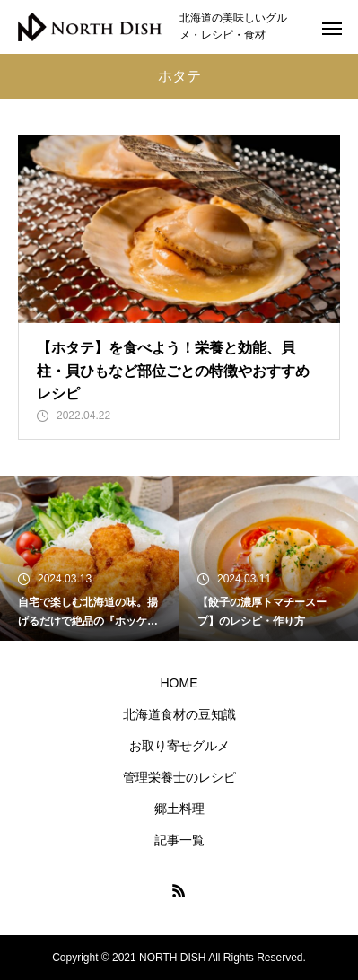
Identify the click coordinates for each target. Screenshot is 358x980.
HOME (179, 683)
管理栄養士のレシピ (179, 777)
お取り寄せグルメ (179, 746)
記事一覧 (179, 840)
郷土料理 (179, 809)
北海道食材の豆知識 (179, 714)
